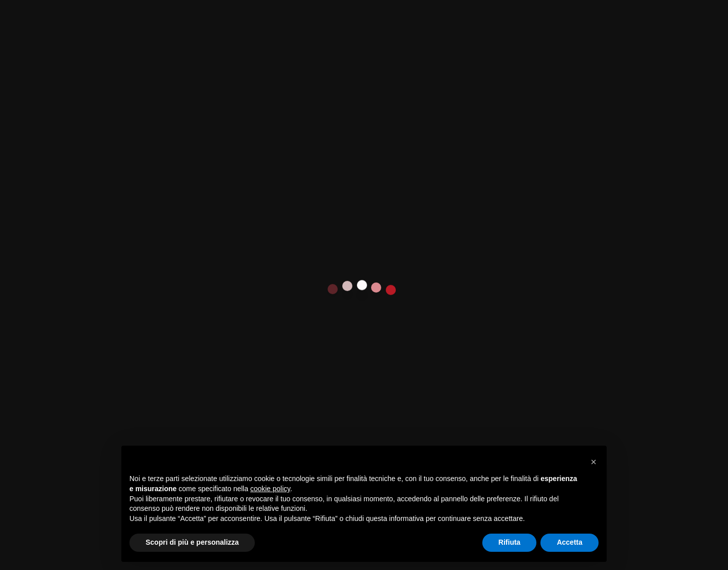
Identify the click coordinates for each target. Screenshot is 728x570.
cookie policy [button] (270, 489)
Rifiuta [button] (510, 542)
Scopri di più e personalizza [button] (192, 542)
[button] (594, 462)
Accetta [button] (570, 542)
